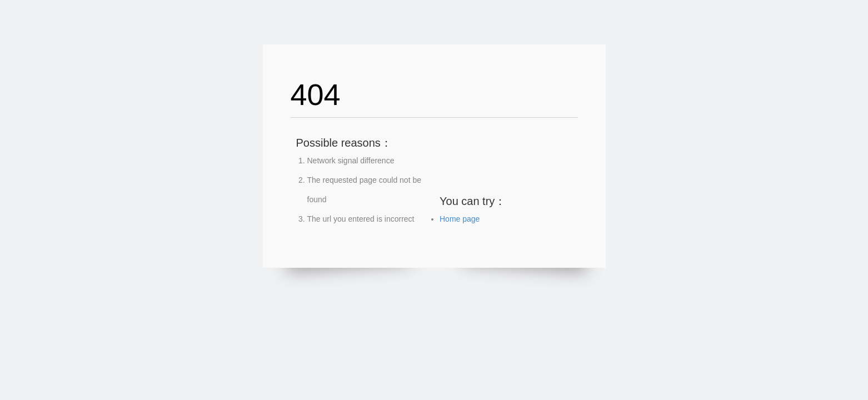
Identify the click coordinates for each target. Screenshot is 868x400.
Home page (460, 219)
